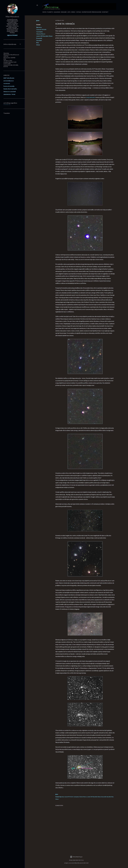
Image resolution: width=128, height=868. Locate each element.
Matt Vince (81, 860)
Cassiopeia (39, 32)
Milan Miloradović (12, 17)
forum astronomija (9, 86)
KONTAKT (105, 12)
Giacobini (39, 40)
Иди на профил (12, 35)
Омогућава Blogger (76, 857)
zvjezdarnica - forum (9, 94)
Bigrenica (39, 27)
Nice (38, 43)
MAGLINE (64, 12)
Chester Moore (41, 34)
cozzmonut (7, 83)
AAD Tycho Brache (9, 78)
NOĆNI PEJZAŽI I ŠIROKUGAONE (92, 12)
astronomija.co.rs (9, 81)
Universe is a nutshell (10, 92)
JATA (69, 12)
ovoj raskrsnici (91, 97)
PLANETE (50, 12)
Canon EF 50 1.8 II (41, 29)
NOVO (45, 12)
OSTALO (79, 12)
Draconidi (39, 38)
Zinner (38, 45)
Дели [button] (38, 20)
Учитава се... (7, 104)
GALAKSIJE (57, 12)
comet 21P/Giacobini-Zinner (44, 36)
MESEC (73, 12)
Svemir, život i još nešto (10, 89)
